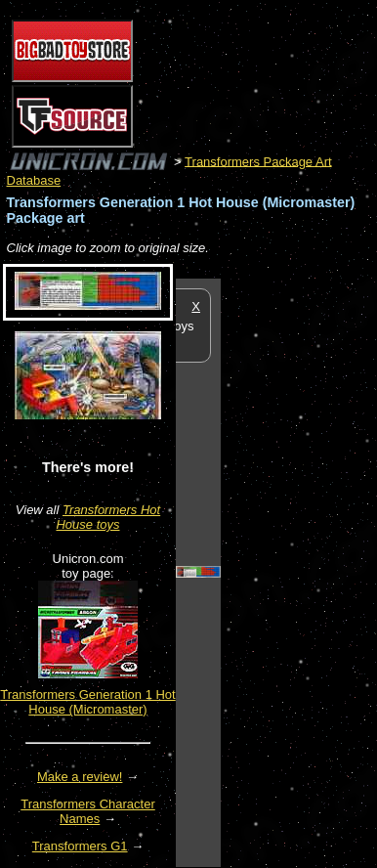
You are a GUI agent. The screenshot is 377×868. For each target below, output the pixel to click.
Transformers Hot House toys (108, 517)
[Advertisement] (299, 572)
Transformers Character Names (88, 811)
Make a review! (80, 777)
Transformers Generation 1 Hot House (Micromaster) (87, 702)
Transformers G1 (80, 846)
